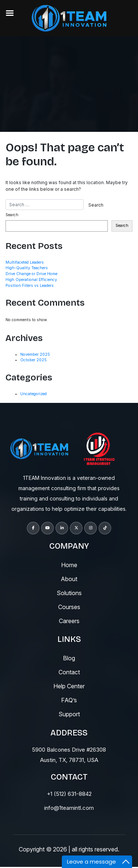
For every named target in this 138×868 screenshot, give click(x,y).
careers (69, 621)
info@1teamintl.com (69, 808)
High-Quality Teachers (27, 268)
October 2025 (33, 360)
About (69, 579)
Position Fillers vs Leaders (30, 286)
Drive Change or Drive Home (31, 274)
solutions (69, 593)
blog (69, 658)
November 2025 (35, 354)
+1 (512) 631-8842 (69, 794)
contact (69, 672)
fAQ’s (69, 700)
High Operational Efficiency (31, 280)
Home (69, 565)
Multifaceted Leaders (25, 262)
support (69, 714)
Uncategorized (33, 394)
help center (69, 686)
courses (69, 607)
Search (12, 215)
